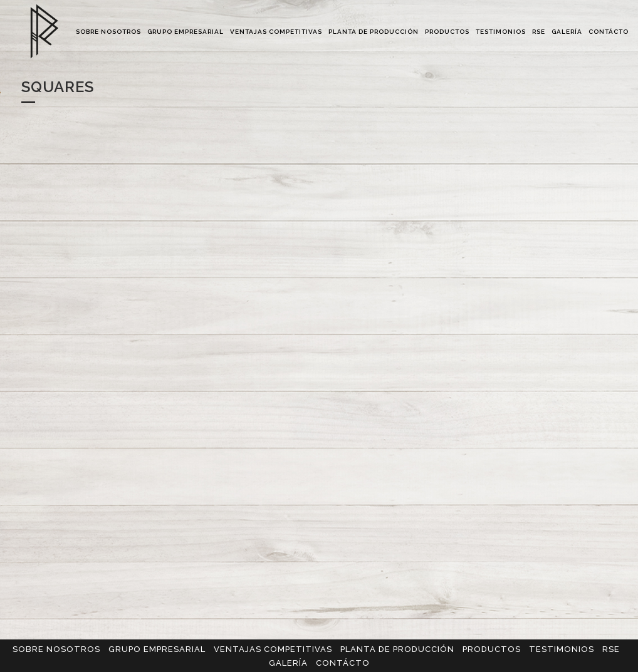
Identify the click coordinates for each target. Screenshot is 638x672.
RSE (611, 649)
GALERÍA (288, 663)
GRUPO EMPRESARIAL (157, 649)
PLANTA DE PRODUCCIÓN (397, 649)
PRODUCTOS (492, 649)
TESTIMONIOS (562, 649)
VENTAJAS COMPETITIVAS (273, 649)
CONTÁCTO (343, 663)
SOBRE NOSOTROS (56, 649)
